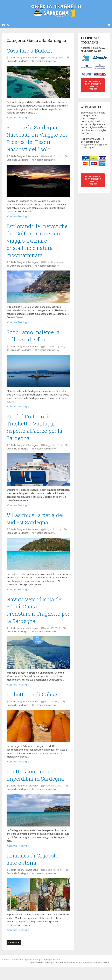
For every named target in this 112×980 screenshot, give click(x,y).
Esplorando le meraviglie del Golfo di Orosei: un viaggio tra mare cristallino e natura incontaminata (38, 244)
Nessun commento (45, 62)
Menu (6, 25)
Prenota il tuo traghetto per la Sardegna (22, 973)
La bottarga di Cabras (34, 705)
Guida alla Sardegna (17, 62)
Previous (14, 956)
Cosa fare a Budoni (31, 51)
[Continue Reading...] (18, 118)
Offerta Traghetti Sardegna (23, 58)
